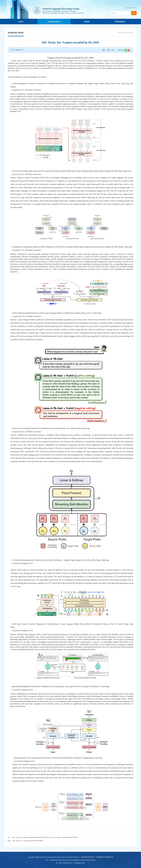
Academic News (54, 22)
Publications (120, 22)
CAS (130, 8)
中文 (135, 8)
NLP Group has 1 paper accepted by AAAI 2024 (28, 841)
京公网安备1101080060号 (104, 857)
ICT (126, 8)
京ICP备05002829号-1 (88, 857)
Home (21, 22)
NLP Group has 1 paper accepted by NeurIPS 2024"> (45, 837)
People (87, 22)
